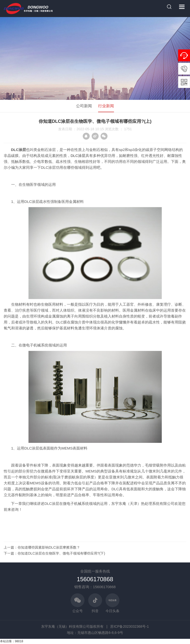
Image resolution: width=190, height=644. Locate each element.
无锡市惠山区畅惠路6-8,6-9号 (100, 633)
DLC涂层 (78, 156)
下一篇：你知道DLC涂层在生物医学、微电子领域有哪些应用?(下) (54, 553)
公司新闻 (84, 106)
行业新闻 (106, 106)
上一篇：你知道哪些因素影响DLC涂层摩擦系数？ (42, 547)
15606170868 (95, 579)
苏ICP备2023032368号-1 (130, 626)
